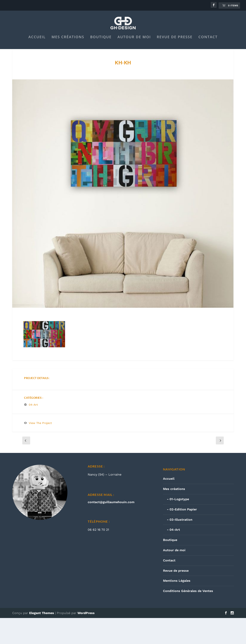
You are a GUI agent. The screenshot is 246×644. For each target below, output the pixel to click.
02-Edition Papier (183, 535)
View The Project (40, 449)
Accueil (37, 54)
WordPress (86, 639)
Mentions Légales (177, 607)
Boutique (101, 54)
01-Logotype (179, 525)
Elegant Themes (42, 639)
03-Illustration (181, 546)
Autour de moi (134, 54)
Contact (208, 54)
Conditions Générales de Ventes (188, 617)
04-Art (33, 431)
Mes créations (68, 54)
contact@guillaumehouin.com (111, 528)
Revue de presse (175, 54)
